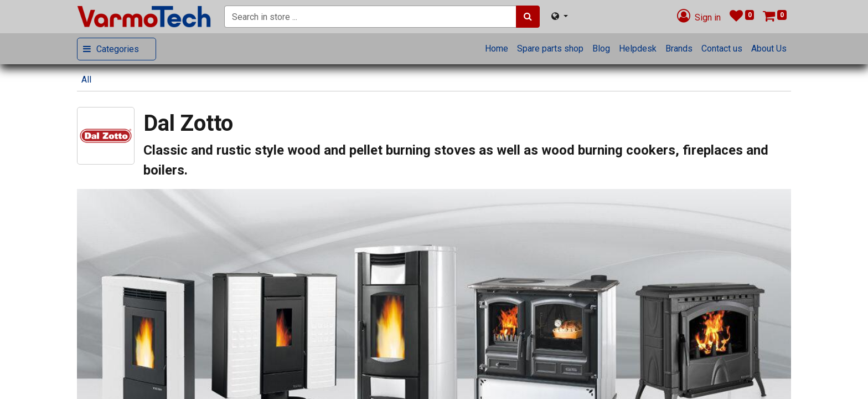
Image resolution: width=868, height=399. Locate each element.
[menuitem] (497, 49)
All (86, 80)
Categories (118, 49)
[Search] (528, 17)
